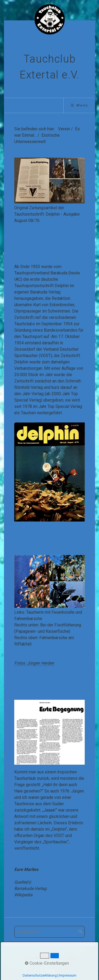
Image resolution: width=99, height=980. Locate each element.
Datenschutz (63, 964)
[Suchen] (81, 932)
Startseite (30, 958)
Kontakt (71, 958)
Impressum (37, 964)
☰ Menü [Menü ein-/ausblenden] (79, 105)
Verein (64, 129)
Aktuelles (52, 958)
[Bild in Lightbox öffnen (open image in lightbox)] (49, 181)
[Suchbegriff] (49, 932)
